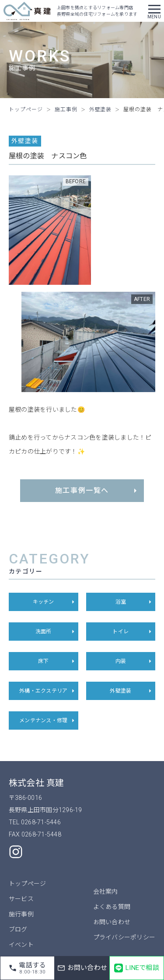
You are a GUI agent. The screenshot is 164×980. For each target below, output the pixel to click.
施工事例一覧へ (97, 491)
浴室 (135, 602)
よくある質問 (112, 907)
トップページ (27, 884)
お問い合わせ (112, 922)
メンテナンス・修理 (48, 720)
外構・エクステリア (48, 691)
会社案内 (106, 891)
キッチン (55, 602)
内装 (135, 661)
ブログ (18, 929)
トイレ (133, 632)
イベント (21, 945)
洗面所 (56, 632)
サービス (21, 899)
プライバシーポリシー (124, 937)
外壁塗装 (132, 691)
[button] (154, 11)
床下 (57, 661)
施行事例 (21, 914)
